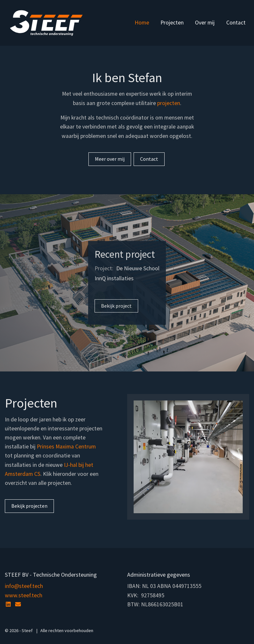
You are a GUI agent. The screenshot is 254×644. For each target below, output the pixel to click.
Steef (46, 23)
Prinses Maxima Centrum (66, 447)
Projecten (172, 23)
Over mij (205, 23)
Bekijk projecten (29, 506)
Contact (236, 23)
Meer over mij (110, 159)
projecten (169, 103)
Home (142, 23)
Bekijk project (116, 306)
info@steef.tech (24, 586)
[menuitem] (142, 23)
